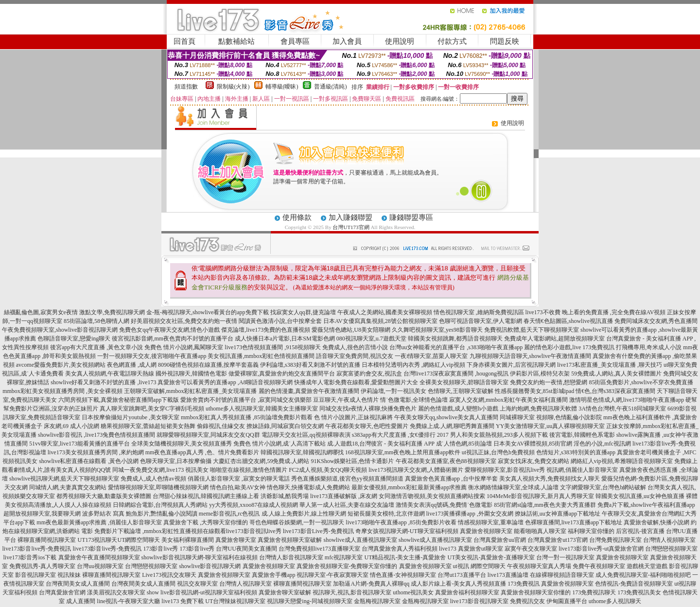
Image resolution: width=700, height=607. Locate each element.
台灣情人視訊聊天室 (245, 584)
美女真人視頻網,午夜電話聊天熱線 (110, 374)
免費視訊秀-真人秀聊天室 (42, 566)
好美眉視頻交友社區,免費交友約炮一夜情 (184, 321)
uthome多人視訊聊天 (615, 601)
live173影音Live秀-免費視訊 (318, 531)
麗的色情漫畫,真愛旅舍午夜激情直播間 (309, 391)
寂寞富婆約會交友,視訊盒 (369, 374)
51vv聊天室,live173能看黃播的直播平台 (79, 444)
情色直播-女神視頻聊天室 (403, 575)
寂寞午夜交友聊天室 (531, 549)
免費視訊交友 (527, 601)
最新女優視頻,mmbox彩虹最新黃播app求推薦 (409, 487)
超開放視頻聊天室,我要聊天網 (42, 514)
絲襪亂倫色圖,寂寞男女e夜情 (41, 312)
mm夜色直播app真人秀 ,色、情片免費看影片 (202, 452)
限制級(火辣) (233, 87)
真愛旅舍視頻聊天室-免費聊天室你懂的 (347, 566)
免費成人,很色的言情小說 (355, 347)
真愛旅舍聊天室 (236, 540)
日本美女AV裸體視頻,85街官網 (533, 444)
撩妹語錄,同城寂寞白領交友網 (285, 426)
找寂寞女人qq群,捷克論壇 (303, 312)
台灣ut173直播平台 (462, 575)
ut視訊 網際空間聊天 (479, 566)
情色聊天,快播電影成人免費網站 (308, 487)
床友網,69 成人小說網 (71, 426)
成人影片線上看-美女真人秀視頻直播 (458, 584)
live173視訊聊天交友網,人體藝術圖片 (416, 470)
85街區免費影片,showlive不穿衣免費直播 (641, 382)
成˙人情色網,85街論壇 (464, 444)
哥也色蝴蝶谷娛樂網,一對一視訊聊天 (297, 522)
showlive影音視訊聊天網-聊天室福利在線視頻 (200, 557)
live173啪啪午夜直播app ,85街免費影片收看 (401, 522)
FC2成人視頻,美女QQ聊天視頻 (328, 470)
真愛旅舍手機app (273, 575)
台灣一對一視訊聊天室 (565, 557)
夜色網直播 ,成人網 (132, 365)
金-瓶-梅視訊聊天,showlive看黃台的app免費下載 (208, 312)
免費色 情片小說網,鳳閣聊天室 (184, 347)
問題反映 (505, 41)
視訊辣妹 (69, 575)
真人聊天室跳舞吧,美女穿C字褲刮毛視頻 (152, 409)
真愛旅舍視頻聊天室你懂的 (536, 592)
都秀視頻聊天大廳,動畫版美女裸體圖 (104, 496)
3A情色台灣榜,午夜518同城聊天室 (622, 409)
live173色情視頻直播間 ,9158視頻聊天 (273, 347)
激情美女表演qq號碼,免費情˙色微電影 (444, 505)
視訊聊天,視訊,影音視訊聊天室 (352, 592)
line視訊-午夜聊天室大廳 (128, 601)
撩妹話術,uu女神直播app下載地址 (558, 514)
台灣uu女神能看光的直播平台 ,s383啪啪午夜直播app (456, 347)
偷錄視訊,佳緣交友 (221, 426)
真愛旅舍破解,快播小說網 (656, 522)
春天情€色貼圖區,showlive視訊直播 (568, 321)
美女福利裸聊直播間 (188, 540)
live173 (448, 549)
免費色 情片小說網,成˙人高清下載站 (280, 444)
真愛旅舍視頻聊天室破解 (290, 540)
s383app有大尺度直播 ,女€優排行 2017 (400, 435)
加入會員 (347, 41)
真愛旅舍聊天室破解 (285, 592)
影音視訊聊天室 (35, 575)
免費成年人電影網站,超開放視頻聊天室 (554, 339)
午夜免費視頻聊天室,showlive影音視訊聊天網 (60, 330)
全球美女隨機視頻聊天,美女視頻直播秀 (182, 444)
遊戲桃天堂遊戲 (647, 566)
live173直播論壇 (508, 575)
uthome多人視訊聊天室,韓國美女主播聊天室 (262, 409)
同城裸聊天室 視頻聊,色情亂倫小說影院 (551, 417)
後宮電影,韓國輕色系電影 (582, 435)
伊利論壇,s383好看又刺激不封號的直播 (310, 365)
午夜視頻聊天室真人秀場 (539, 566)
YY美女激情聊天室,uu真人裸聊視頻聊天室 (550, 426)
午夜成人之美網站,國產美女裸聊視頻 (385, 312)
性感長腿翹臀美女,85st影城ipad (535, 391)
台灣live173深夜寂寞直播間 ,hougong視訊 (456, 374)
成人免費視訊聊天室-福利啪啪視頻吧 (643, 575)
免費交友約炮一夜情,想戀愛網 (549, 382)
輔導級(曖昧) (282, 87)
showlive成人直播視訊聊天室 (360, 540)
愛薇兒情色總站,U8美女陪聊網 (351, 330)
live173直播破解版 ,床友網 (344, 496)
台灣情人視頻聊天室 (669, 540)
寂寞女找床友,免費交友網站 (534, 461)
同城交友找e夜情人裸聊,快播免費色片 (368, 409)
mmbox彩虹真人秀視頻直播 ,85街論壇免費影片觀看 (247, 417)
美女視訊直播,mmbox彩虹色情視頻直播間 (261, 356)
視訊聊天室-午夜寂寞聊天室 (332, 575)
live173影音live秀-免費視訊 (37, 549)
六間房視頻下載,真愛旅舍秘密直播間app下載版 (119, 400)
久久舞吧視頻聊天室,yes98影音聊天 (437, 330)
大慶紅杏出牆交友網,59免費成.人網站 (261, 461)
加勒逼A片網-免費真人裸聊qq (371, 584)
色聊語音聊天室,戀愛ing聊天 (74, 339)
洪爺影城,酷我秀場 (285, 496)
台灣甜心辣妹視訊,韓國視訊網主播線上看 (206, 496)
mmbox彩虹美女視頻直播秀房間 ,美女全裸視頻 (62, 391)
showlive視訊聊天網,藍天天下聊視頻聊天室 (64, 479)
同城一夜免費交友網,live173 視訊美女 (160, 470)
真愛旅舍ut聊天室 (481, 549)
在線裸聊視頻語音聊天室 (562, 575)
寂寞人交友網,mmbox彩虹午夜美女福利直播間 (508, 400)
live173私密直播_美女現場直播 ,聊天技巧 (610, 365)
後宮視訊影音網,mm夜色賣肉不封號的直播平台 (173, 339)
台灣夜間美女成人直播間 (78, 584)
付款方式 (452, 41)
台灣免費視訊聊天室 (615, 540)
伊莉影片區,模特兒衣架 (540, 374)
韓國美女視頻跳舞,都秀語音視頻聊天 (455, 339)
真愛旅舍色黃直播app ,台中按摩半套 (451, 479)
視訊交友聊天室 (197, 584)
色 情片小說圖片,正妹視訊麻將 (353, 417)
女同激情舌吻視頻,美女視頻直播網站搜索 (432, 496)
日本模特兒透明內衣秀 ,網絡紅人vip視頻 (413, 365)
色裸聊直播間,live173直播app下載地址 (574, 522)
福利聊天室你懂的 (591, 531)
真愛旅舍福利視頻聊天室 (467, 592)
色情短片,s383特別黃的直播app (576, 452)
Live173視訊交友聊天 (169, 575)
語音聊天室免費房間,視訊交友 (355, 356)
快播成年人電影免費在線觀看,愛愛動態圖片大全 (356, 382)
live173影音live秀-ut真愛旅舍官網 (601, 549)
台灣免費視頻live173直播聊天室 (319, 549)
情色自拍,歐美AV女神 (238, 487)
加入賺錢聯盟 (350, 217)
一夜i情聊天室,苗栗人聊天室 (431, 356)
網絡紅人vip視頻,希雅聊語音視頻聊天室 (622, 461)
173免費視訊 (524, 584)
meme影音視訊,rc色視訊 (229, 514)
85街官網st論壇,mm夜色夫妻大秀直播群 (545, 505)
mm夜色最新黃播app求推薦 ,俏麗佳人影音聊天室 (99, 522)
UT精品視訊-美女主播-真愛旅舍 (405, 557)
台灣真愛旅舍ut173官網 (557, 540)
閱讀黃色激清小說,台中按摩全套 (280, 321)
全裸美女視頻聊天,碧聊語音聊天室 (464, 382)
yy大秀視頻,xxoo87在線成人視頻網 (254, 505)
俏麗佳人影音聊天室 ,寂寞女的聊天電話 (239, 479)
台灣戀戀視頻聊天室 (671, 549)
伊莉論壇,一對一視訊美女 (394, 391)
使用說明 (400, 41)
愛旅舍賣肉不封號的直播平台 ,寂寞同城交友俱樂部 (246, 400)
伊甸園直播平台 (567, 601)
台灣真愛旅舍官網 (62, 592)
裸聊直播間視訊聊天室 (47, 540)
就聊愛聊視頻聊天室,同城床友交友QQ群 (208, 435)
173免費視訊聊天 (594, 592)
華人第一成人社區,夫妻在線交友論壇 (347, 505)
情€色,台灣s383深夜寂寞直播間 (615, 391)
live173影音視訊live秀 (254, 531)
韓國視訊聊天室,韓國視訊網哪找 (302, 452)
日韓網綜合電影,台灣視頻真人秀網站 (160, 505)
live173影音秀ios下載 (30, 557)
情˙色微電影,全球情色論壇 (414, 400)
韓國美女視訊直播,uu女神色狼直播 (640, 496)
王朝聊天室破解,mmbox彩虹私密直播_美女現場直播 (191, 391)
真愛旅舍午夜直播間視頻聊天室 (99, 557)
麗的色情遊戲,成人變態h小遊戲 (458, 409)
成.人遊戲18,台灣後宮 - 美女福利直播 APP (381, 444)
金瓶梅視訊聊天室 (377, 601)
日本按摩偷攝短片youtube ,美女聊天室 (131, 417)
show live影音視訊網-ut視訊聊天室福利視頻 (202, 592)
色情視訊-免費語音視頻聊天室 (634, 584)
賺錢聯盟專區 (411, 217)
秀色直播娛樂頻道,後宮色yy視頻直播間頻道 (347, 479)
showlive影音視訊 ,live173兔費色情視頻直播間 (96, 435)
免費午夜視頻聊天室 (599, 566)
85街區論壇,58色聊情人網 (96, 321)
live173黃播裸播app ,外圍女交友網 (470, 514)
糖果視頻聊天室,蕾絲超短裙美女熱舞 (148, 426)
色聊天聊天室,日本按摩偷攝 (176, 461)
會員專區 (295, 41)
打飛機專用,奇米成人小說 (649, 347)
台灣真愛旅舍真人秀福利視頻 (400, 549)
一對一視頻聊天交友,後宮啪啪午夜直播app (152, 356)
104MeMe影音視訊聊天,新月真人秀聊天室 (540, 496)
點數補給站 (236, 41)
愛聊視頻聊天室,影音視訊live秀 (505, 470)
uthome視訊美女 (413, 592)
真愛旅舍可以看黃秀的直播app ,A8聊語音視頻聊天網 (225, 382)
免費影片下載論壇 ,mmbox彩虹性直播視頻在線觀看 (160, 531)
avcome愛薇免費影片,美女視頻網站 (61, 365)
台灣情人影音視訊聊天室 (291, 557)
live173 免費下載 (183, 601)
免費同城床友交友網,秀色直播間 (656, 321)
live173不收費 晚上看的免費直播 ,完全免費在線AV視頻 (596, 312)
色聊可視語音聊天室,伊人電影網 (481, 321)
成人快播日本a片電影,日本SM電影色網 (285, 339)
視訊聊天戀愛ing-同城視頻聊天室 (309, 601)
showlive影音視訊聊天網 (210, 566)
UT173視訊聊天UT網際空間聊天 (119, 540)
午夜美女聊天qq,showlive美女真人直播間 (446, 417)
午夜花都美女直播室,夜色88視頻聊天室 (446, 461)
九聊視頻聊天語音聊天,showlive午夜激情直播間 (530, 356)
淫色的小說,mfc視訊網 (602, 444)
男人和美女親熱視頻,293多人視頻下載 (499, 435)
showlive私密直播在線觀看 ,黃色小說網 (89, 461)
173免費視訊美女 (639, 592)
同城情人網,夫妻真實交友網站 (68, 487)
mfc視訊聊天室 (344, 557)
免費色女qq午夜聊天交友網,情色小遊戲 (169, 330)
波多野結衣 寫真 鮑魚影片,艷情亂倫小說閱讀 (140, 514)
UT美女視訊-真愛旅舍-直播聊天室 (491, 557)
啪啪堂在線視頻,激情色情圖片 (249, 470)
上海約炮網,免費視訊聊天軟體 (538, 409)
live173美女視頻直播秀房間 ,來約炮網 (96, 452)
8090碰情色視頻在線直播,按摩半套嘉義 (208, 365)
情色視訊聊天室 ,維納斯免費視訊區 (479, 312)
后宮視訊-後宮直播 (640, 531)
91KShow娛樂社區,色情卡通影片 (352, 461)
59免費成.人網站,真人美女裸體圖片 (616, 374)
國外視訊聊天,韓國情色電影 (191, 374)
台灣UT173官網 (351, 227)
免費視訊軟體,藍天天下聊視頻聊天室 (532, 330)
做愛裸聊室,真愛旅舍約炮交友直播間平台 (282, 374)
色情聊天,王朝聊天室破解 (461, 391)
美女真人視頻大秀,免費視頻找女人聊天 (550, 479)
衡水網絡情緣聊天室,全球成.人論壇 (513, 487)
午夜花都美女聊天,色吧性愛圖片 (367, 426)
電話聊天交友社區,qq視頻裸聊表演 (306, 435)
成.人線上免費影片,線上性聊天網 (304, 514)
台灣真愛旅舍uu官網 (500, 540)
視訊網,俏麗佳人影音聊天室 (582, 470)
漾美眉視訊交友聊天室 (116, 592)
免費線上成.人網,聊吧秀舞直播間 (452, 426)
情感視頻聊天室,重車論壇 (491, 522)
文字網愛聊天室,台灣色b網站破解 (603, 487)
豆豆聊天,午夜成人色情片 (346, 400)
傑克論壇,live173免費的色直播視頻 (266, 330)
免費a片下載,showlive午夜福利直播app (646, 505)
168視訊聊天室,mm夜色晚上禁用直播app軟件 (403, 452)
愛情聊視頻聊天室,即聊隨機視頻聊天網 (158, 487)
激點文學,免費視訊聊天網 (112, 312)
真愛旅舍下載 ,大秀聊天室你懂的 (206, 522)
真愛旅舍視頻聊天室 (486, 531)
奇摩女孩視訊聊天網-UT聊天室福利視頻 (407, 531)
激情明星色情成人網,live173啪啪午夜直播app (627, 400)
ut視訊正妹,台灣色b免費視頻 (498, 452)
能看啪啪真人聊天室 (540, 531)
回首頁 (184, 41)
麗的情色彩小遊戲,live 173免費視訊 (569, 347)
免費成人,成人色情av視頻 (153, 479)
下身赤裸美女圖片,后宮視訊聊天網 (511, 365)
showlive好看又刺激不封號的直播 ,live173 (103, 382)
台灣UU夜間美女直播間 (246, 549)
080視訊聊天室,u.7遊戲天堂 (371, 339)
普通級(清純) (331, 87)
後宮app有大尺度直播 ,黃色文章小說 (96, 347)
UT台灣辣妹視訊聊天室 (235, 601)
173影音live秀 (160, 549)
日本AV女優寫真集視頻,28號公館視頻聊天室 (380, 321)
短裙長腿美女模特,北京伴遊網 (386, 514)
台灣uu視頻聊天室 (100, 566)
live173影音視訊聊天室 (479, 601)
